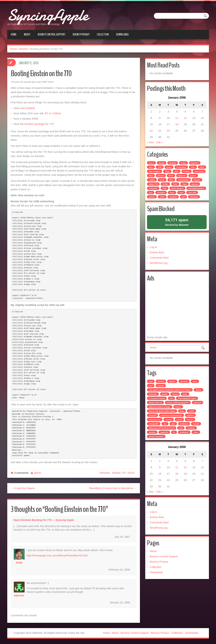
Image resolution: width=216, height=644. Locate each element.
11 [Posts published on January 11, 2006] (177, 119)
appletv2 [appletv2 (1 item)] (185, 392)
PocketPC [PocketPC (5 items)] (165, 190)
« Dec (151, 144)
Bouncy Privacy (81, 34)
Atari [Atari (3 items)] (151, 169)
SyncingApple (57, 14)
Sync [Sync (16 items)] (193, 195)
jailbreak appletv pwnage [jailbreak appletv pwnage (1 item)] (160, 418)
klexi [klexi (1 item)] (182, 422)
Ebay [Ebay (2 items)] (177, 173)
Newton (24, 49)
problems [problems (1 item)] (184, 435)
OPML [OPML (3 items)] (177, 186)
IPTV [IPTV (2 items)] (185, 178)
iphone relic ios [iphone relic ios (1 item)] (156, 413)
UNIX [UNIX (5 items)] (184, 199)
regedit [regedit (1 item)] (196, 435)
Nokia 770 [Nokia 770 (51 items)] (165, 186)
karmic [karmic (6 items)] (152, 182)
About (27, 34)
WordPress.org (159, 271)
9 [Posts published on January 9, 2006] (160, 119)
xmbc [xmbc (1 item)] (196, 443)
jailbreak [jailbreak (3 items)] (198, 413)
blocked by (177, 229)
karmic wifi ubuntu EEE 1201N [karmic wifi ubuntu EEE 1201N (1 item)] (162, 422)
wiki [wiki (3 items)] (151, 203)
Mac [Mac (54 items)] (182, 182)
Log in (154, 255)
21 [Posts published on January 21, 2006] (202, 125)
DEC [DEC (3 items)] (151, 173)
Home (14, 34)
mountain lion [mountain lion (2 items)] (155, 430)
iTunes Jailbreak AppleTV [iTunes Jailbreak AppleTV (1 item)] (178, 413)
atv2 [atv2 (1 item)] (151, 397)
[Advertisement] (177, 318)
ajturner (19, 595)
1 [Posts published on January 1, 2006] (152, 113)
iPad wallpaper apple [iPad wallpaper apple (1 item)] (187, 409)
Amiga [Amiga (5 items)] (162, 165)
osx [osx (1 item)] (165, 435)
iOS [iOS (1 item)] (172, 409)
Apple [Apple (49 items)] (184, 165)
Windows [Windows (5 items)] (161, 203)
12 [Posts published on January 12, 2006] (185, 119)
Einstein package (34, 124)
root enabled (27, 108)
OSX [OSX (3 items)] (187, 186)
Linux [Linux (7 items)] (173, 182)
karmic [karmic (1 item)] (178, 418)
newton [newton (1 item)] (169, 430)
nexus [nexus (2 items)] (180, 430)
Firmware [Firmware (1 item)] (153, 405)
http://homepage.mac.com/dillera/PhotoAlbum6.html (57, 555)
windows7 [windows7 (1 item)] (185, 443)
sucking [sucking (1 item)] (153, 443)
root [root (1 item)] (181, 439)
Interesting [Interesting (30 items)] (154, 178)
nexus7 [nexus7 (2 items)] (190, 430)
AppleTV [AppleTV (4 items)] (195, 165)
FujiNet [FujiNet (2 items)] (196, 173)
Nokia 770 (120, 473)
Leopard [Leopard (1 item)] (153, 426)
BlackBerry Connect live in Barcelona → (113, 488)
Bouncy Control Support (52, 34)
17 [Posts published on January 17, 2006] (168, 125)
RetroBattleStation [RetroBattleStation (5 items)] (157, 195)
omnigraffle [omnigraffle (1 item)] (154, 435)
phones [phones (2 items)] (152, 190)
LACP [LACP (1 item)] (192, 422)
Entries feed (157, 260)
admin (37, 473)
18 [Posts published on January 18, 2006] (177, 125)
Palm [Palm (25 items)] (196, 186)
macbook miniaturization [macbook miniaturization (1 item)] (172, 426)
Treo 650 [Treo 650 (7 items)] (162, 199)
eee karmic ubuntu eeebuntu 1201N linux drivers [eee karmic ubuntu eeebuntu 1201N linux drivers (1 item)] (170, 401)
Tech (132, 473)
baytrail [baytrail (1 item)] (161, 397)
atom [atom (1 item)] (195, 392)
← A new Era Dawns (23, 488)
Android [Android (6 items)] (173, 165)
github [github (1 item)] (165, 405)
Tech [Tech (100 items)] (151, 199)
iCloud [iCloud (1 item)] (175, 405)
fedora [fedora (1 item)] (199, 401)
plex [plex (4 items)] (174, 435)
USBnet (57, 113)
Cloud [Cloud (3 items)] (169, 169)
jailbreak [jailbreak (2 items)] (196, 178)
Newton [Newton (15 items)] (153, 186)
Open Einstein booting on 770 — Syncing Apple (44, 520)
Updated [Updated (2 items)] (195, 199)
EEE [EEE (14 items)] (186, 173)
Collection (103, 34)
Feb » (160, 144)
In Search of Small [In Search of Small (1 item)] (157, 409)
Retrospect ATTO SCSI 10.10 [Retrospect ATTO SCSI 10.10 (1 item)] (162, 439)
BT (46, 113)
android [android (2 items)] (161, 392)
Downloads (122, 34)
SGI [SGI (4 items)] (172, 195)
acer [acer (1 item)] (151, 392)
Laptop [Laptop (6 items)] (163, 182)
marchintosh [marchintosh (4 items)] (194, 182)
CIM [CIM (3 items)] (160, 169)
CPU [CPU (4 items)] (193, 169)
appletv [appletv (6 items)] (173, 392)
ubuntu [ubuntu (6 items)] (174, 199)
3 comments (21, 473)
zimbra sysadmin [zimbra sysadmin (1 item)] (157, 447)
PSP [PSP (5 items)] (176, 190)
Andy (19, 562)
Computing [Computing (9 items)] (182, 169)
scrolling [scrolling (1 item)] (191, 439)
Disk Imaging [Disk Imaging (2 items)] (164, 173)
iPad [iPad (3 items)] (165, 178)
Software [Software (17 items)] (182, 195)
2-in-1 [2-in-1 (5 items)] (152, 165)
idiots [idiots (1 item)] (185, 405)
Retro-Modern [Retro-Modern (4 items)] (189, 190)
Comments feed (160, 265)
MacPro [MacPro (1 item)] (191, 426)
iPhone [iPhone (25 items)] (175, 178)
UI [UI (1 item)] (174, 443)
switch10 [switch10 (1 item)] (165, 443)
